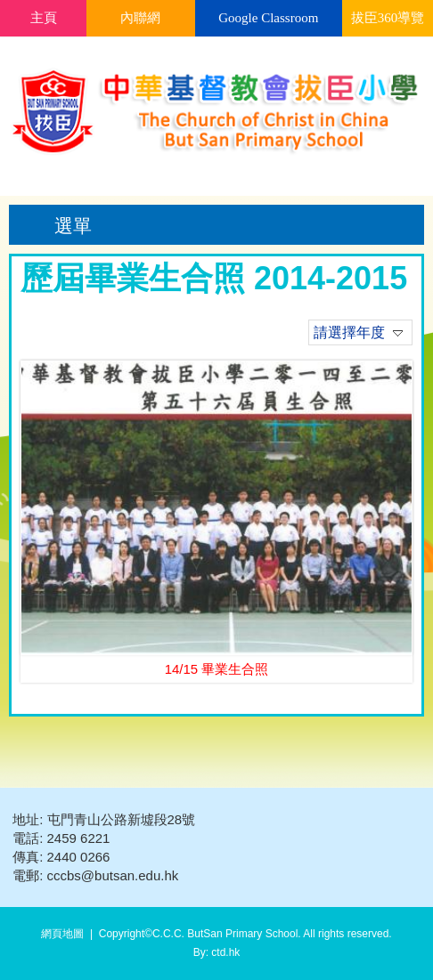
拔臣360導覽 (388, 18)
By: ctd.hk (217, 952)
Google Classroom (268, 18)
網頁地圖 (62, 934)
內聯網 (140, 18)
